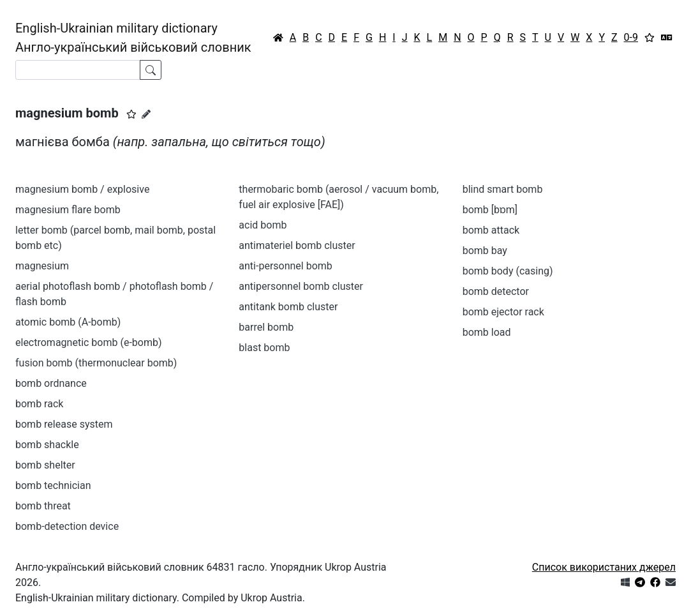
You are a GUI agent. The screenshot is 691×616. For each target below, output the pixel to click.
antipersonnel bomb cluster (301, 286)
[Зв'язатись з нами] (671, 582)
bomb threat (43, 506)
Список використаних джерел (604, 567)
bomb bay (485, 251)
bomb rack (39, 404)
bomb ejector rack (503, 312)
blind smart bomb (503, 189)
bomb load (487, 332)
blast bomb (264, 348)
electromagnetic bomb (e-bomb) (89, 342)
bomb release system (64, 424)
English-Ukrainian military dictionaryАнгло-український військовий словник (133, 38)
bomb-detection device (67, 526)
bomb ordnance (51, 383)
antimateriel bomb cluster (297, 245)
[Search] (78, 70)
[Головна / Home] (278, 38)
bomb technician (53, 485)
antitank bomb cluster (288, 307)
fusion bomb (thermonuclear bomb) (96, 363)
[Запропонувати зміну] (146, 114)
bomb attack (491, 230)
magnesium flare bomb (68, 210)
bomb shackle (47, 445)
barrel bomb (266, 327)
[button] (131, 114)
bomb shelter (45, 465)
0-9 (631, 37)
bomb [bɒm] (490, 210)
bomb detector (496, 291)
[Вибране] (650, 38)
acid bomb (263, 225)
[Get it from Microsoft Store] (625, 582)
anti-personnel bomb (286, 266)
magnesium (42, 266)
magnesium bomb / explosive (82, 189)
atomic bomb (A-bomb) (68, 322)
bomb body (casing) (508, 271)
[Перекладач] (667, 38)
